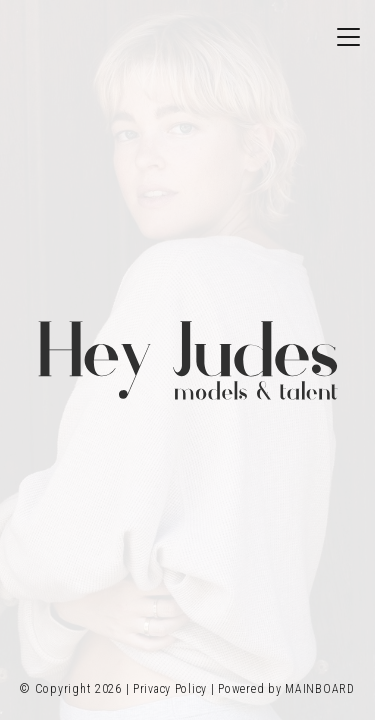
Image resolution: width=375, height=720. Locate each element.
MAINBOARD (319, 689)
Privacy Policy (170, 689)
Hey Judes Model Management (188, 360)
